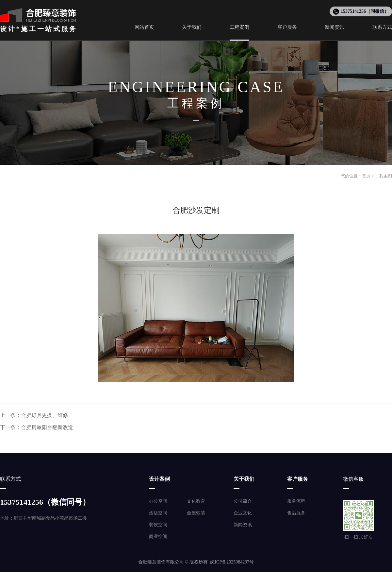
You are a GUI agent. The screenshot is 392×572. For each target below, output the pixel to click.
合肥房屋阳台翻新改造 (47, 427)
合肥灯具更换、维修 (44, 415)
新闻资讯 (243, 525)
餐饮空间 (158, 525)
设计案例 (159, 479)
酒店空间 (158, 513)
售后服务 (296, 513)
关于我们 (244, 479)
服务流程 (296, 501)
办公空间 (158, 501)
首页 (366, 176)
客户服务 (298, 479)
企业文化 (243, 513)
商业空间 (158, 537)
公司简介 (243, 501)
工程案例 (384, 176)
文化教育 (196, 501)
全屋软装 (196, 513)
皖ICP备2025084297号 (232, 562)
